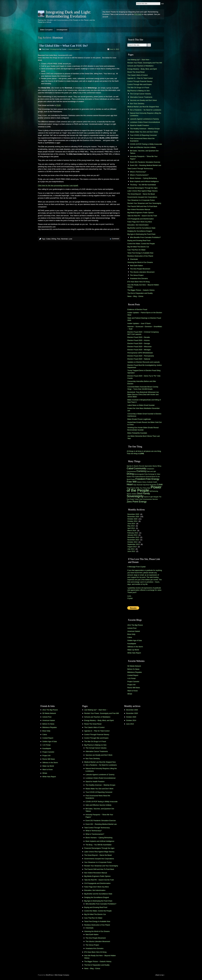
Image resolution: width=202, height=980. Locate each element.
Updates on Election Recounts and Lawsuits (144, 362)
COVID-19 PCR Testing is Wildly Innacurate (146, 144)
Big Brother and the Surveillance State (141, 228)
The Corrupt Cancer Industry (140, 94)
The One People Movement (140, 269)
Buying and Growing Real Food (139, 240)
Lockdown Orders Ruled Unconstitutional (145, 122)
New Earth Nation (136, 266)
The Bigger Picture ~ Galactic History (141, 290)
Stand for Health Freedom (139, 125)
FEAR (58, 105)
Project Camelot (133, 682)
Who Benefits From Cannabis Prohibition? (145, 237)
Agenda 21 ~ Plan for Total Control (140, 78)
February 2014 (133, 533)
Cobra (130, 637)
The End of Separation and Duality (140, 293)
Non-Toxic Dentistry (137, 104)
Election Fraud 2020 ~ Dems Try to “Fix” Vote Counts (144, 377)
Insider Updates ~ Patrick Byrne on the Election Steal (145, 314)
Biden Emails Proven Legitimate (139, 419)
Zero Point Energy (137, 502)
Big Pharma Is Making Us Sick (138, 91)
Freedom (140, 479)
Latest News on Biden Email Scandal (141, 405)
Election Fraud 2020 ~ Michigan (139, 350)
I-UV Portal (131, 678)
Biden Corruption (46, 30)
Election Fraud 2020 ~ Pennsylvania (141, 356)
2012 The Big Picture (135, 625)
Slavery (129, 494)
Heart (130, 484)
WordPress (49, 975)
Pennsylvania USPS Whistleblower (140, 353)
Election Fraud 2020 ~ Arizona (138, 340)
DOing (54, 239)
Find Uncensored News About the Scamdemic (142, 140)
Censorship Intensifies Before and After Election (142, 382)
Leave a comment (74, 49)
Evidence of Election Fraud (137, 309)
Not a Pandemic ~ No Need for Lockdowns (146, 110)
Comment (115, 239)
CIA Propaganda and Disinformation (141, 219)
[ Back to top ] (160, 975)
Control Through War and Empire (140, 84)
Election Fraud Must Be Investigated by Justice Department (145, 366)
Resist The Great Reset (136, 72)
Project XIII (131, 685)
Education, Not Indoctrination (138, 225)
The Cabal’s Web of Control (138, 75)
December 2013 (133, 537)
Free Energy (152, 479)
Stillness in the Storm (135, 647)
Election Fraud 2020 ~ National (139, 359)
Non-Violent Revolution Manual (139, 209)
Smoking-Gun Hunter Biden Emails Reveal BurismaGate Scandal (143, 429)
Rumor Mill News (134, 688)
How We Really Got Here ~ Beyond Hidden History (143, 286)
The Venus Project (137, 275)
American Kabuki (134, 631)
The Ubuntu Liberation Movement (142, 272)
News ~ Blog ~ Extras (135, 296)
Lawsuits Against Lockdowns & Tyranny (144, 119)
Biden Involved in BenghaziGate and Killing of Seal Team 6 (144, 401)
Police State (147, 488)
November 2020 (133, 517)
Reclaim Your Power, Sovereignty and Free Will (145, 63)
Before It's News (133, 669)
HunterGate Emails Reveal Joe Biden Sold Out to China (144, 423)
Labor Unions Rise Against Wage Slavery (142, 191)
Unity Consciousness (146, 499)
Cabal (48, 239)
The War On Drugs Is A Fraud (138, 88)
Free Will (132, 482)
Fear (59, 239)
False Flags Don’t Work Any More (140, 222)
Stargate (156, 497)
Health (155, 482)
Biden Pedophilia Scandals (137, 433)
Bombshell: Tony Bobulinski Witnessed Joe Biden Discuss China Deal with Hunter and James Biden (143, 394)
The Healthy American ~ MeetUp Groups (145, 129)
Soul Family (144, 493)
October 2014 (132, 521)
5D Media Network (134, 666)
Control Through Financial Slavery (140, 81)
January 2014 (132, 535)
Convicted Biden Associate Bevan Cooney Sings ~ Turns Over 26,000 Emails (143, 388)
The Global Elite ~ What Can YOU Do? (64, 46)
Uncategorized (62, 30)
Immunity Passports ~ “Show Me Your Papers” (144, 158)
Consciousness (131, 471)
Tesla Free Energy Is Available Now (140, 253)
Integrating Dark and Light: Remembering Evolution (68, 14)
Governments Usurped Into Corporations (142, 197)
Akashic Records (139, 466)
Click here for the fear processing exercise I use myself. (58, 185)
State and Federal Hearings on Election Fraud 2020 (144, 319)
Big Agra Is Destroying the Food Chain (141, 234)
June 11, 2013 (114, 49)
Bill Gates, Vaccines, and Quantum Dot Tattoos (144, 152)
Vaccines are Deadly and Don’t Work (143, 100)
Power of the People (144, 489)
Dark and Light (151, 471)
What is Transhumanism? (139, 175)
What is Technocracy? (138, 172)
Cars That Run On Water (136, 250)
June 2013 (131, 551)
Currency (142, 471)
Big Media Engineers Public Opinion (141, 213)
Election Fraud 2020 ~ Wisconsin (139, 347)
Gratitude (150, 482)
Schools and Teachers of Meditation (140, 66)
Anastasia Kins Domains (139, 278)
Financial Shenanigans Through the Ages (142, 188)
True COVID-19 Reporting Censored (143, 135)
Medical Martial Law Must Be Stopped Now (143, 107)
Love (70, 239)
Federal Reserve (140, 477)
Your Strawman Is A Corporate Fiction (141, 200)
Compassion (150, 469)
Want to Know (132, 691)
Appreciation (148, 466)
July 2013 (131, 549)
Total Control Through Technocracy (140, 169)
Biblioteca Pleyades (135, 672)
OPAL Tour (139, 488)
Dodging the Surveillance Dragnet (140, 231)
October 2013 (132, 542)
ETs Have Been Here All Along (138, 282)
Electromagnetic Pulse (141, 474)
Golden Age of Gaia (135, 640)
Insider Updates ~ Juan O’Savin (139, 323)
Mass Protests (131, 488)
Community (140, 468)
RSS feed (138, 14)
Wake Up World (133, 650)
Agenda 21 (130, 466)
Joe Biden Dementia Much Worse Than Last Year (144, 437)
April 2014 (131, 528)
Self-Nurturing (154, 491)
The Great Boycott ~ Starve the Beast (141, 194)
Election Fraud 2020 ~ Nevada (139, 337)
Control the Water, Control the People (141, 244)
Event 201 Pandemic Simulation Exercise (145, 162)
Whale (130, 694)
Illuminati (64, 239)
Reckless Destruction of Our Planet (140, 256)
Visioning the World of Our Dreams (140, 262)
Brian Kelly (131, 634)
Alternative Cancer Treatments (141, 97)
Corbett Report (133, 675)
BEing (159, 466)
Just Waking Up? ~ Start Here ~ (139, 60)
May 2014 (131, 526)
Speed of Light (148, 497)
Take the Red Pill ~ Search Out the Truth (142, 216)
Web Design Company (62, 975)
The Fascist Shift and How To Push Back (142, 206)
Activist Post (132, 628)
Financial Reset (150, 477)
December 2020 (133, 514)
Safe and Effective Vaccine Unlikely (143, 147)
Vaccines (155, 499)
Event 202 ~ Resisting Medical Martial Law (146, 165)
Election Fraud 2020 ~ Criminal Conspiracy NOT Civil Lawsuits (143, 333)
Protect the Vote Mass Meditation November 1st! (144, 409)
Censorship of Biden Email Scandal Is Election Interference (144, 415)
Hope (135, 485)
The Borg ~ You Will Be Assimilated (143, 185)
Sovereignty (135, 496)
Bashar (155, 466)
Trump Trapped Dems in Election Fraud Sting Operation (144, 372)
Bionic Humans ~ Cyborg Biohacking (143, 178)
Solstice (134, 494)
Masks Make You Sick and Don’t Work (144, 132)
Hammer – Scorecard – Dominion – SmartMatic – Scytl (145, 328)
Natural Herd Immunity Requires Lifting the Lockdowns (146, 114)
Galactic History (142, 482)
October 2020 (132, 519)
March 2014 (132, 530)
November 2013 (133, 540)
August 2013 (132, 547)
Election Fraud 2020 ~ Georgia (139, 343)
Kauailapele (132, 644)
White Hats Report (134, 653)
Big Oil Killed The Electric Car (138, 247)
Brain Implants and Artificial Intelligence (144, 181)
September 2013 (134, 544)
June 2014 (131, 524)
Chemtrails (134, 259)
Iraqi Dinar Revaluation (150, 485)
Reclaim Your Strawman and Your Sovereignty (144, 203)
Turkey (137, 499)
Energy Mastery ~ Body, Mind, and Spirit (142, 69)
